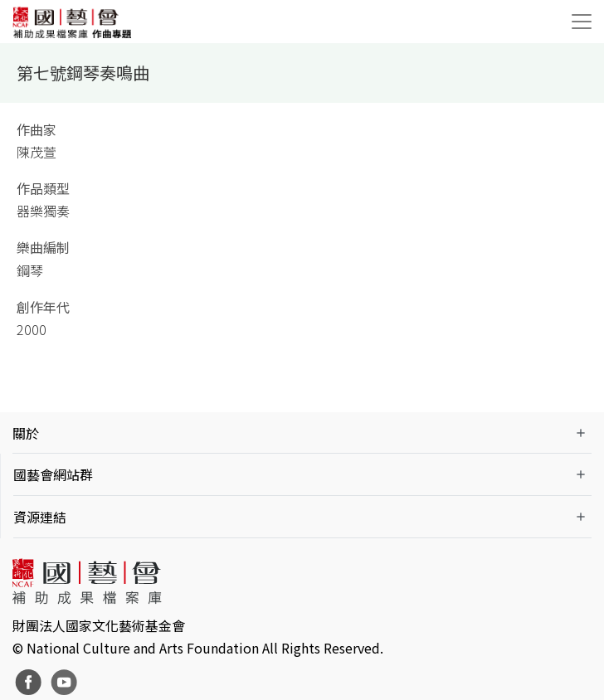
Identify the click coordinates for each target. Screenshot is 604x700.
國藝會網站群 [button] (53, 474)
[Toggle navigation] (582, 22)
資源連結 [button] (40, 517)
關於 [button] (26, 433)
